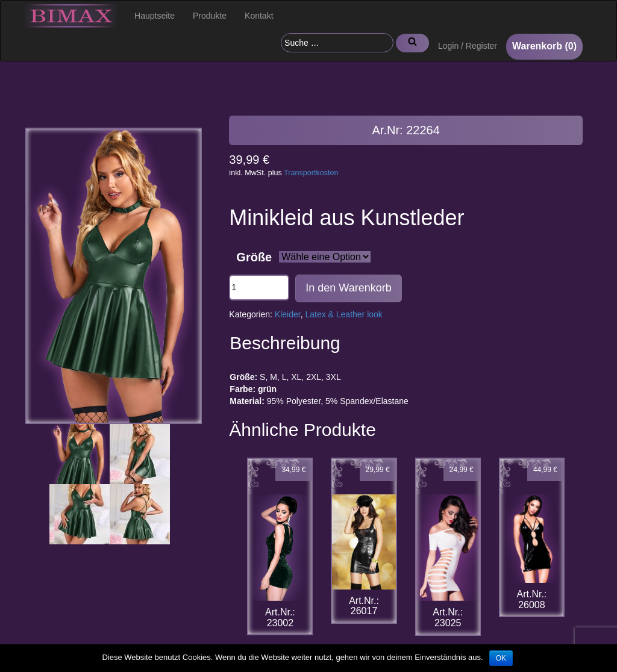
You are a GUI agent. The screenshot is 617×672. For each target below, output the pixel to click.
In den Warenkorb (348, 288)
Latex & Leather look (343, 314)
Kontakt (259, 16)
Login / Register (468, 46)
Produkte (210, 16)
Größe (254, 257)
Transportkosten (311, 173)
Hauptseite (155, 16)
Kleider (288, 314)
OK (501, 658)
